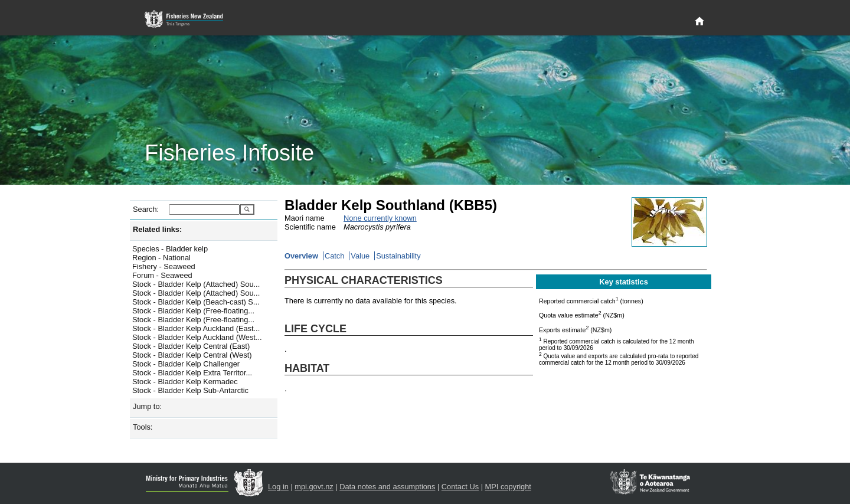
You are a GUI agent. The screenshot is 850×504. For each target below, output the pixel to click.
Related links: (157, 229)
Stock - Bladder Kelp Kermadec (185, 382)
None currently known (380, 218)
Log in (278, 487)
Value (360, 256)
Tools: (143, 427)
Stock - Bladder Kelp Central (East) (191, 346)
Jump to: (147, 406)
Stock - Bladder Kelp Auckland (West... (197, 337)
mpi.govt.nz (314, 487)
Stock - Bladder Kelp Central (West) (192, 355)
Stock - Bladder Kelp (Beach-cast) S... (196, 302)
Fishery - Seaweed (164, 266)
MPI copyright (508, 487)
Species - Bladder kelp (170, 249)
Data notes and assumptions (387, 487)
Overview (301, 256)
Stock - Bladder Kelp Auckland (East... (196, 328)
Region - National (161, 258)
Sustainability (398, 256)
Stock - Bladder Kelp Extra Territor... (192, 373)
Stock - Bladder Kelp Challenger (186, 364)
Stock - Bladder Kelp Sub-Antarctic (190, 390)
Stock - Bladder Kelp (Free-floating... (193, 311)
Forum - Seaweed (162, 275)
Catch (334, 256)
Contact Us (460, 487)
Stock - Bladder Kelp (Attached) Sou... (196, 284)
